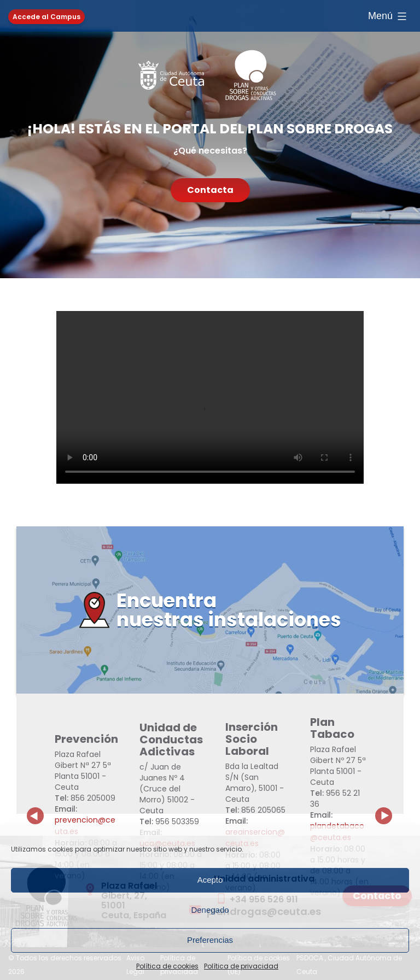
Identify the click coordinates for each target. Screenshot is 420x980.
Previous (36, 807)
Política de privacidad (241, 966)
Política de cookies (167, 966)
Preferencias (210, 940)
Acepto (210, 880)
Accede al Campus (46, 17)
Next (390, 807)
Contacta (210, 190)
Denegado (210, 910)
